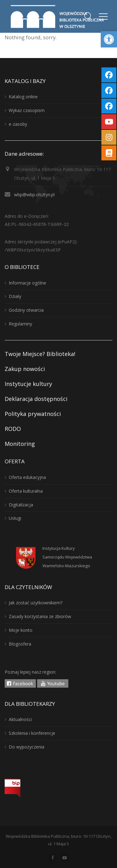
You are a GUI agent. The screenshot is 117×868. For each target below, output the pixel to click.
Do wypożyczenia (27, 747)
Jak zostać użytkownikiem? (36, 603)
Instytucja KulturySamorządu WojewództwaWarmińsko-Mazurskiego (67, 557)
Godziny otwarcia (26, 310)
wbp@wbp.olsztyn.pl (34, 195)
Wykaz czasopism (27, 110)
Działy (15, 296)
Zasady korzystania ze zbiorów (40, 616)
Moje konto (21, 630)
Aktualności (20, 719)
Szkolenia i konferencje (32, 733)
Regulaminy (20, 324)
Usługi (15, 518)
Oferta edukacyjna (27, 477)
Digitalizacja (21, 505)
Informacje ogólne (27, 283)
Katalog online (23, 97)
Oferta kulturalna (26, 491)
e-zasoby (18, 124)
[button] (109, 39)
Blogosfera (20, 644)
